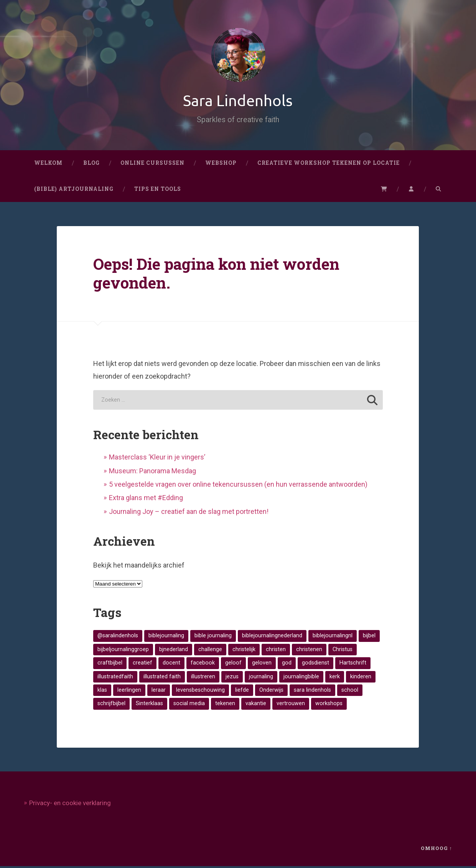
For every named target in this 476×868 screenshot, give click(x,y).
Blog (91, 164)
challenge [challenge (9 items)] (210, 651)
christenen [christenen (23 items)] (309, 651)
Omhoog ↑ (436, 850)
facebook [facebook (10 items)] (203, 664)
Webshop (221, 164)
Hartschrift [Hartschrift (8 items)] (353, 664)
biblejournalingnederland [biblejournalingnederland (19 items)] (272, 637)
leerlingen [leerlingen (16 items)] (129, 692)
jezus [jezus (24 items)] (232, 678)
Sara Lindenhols (238, 101)
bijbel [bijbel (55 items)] (369, 637)
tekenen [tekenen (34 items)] (225, 705)
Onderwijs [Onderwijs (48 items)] (271, 692)
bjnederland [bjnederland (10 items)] (174, 651)
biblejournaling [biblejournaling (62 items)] (166, 637)
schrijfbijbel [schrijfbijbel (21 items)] (111, 705)
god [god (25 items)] (287, 664)
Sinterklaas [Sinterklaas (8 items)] (149, 705)
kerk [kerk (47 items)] (335, 678)
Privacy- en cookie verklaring (70, 805)
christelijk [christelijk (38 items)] (244, 651)
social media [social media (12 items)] (189, 705)
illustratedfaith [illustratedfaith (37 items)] (115, 678)
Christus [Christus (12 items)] (343, 651)
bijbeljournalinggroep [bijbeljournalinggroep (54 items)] (123, 651)
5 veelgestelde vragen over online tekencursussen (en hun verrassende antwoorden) (238, 486)
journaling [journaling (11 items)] (261, 678)
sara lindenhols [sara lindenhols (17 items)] (312, 692)
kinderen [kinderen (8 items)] (361, 678)
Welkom (48, 164)
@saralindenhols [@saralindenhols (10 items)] (118, 637)
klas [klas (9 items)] (102, 692)
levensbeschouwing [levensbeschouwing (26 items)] (200, 692)
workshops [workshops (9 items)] (329, 705)
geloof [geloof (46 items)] (233, 664)
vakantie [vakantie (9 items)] (256, 705)
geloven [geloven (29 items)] (262, 664)
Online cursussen (152, 164)
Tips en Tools (158, 190)
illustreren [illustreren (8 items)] (203, 678)
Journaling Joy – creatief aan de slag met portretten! (189, 513)
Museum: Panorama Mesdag (152, 472)
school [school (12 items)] (350, 692)
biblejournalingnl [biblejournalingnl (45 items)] (333, 637)
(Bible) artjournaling (74, 190)
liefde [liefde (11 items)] (242, 692)
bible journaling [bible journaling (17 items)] (213, 637)
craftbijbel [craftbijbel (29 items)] (110, 664)
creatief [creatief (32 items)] (142, 664)
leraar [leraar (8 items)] (159, 692)
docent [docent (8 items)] (171, 664)
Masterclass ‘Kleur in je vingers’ (157, 459)
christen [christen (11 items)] (276, 651)
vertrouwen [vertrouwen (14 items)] (291, 705)
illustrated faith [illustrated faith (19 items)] (162, 678)
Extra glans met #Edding (146, 500)
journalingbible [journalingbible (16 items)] (301, 678)
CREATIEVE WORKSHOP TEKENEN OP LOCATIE (329, 164)
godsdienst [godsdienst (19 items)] (315, 664)
